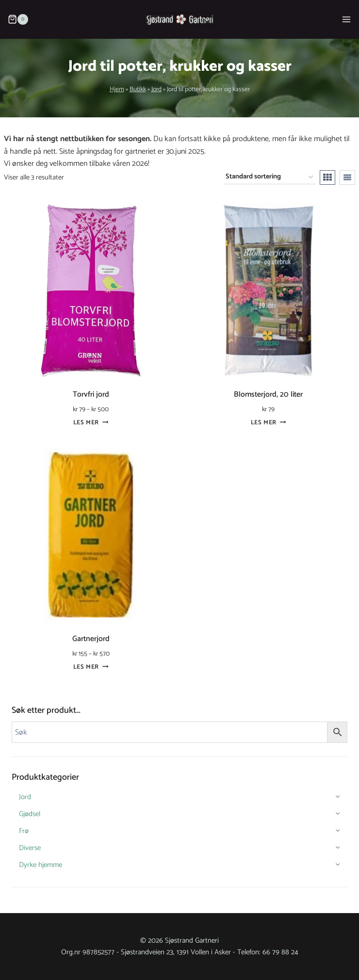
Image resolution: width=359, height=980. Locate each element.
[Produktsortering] (269, 177)
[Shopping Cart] (16, 19)
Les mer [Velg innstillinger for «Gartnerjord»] (91, 667)
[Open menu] (346, 19)
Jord (156, 89)
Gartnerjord (91, 639)
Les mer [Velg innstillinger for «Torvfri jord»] (91, 423)
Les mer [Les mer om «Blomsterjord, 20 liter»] (269, 423)
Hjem (117, 89)
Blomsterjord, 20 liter (268, 394)
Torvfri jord (91, 394)
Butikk (138, 89)
